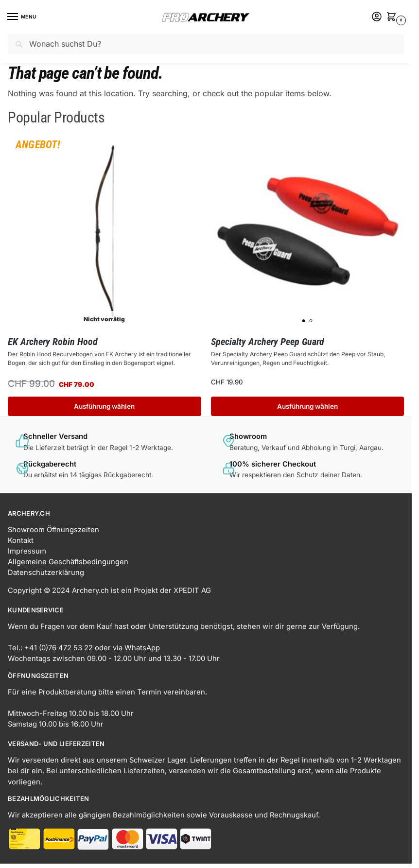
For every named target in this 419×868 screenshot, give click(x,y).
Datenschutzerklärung (46, 573)
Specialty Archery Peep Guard (268, 342)
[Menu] (22, 17)
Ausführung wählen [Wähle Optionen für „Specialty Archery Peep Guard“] (307, 406)
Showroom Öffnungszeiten (53, 530)
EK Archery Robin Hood (53, 342)
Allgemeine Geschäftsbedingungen (68, 562)
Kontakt (21, 540)
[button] (393, 17)
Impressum (27, 551)
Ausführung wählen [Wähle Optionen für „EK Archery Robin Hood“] (104, 406)
